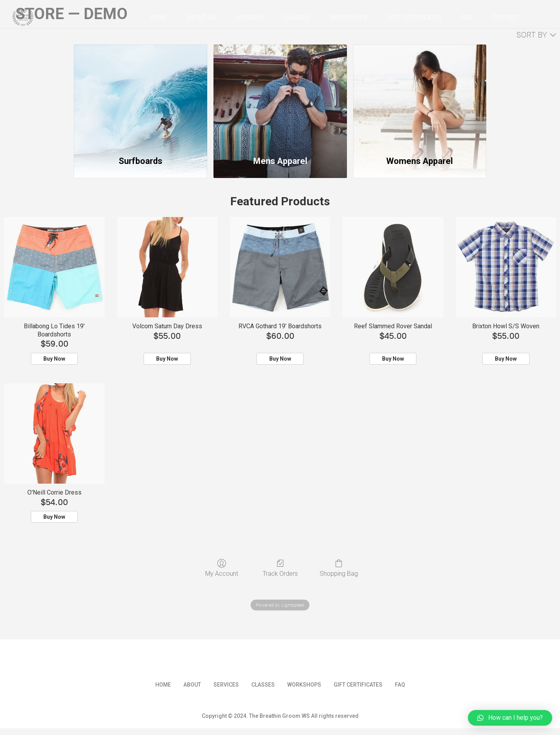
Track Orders (280, 568)
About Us (201, 18)
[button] (510, 718)
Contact (506, 18)
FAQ (467, 18)
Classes (297, 18)
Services (250, 18)
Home (159, 18)
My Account (222, 568)
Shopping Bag (339, 568)
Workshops (348, 18)
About (192, 685)
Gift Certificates (414, 18)
